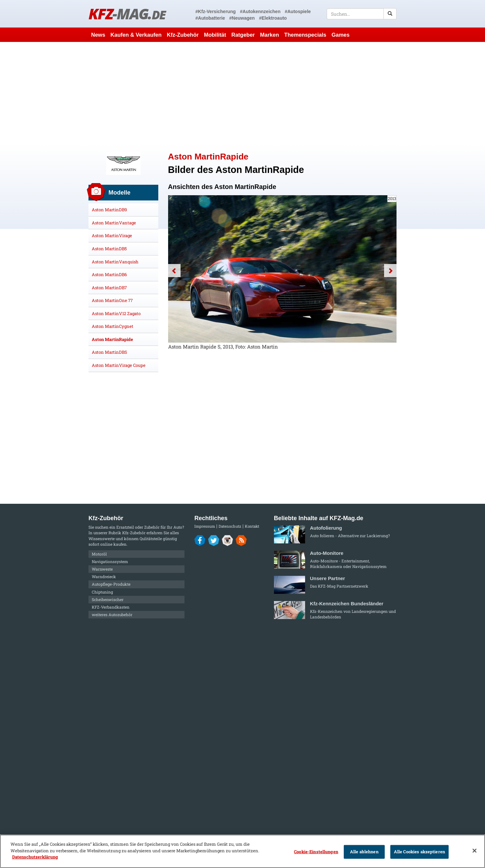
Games (341, 35)
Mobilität (215, 35)
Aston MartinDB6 (109, 274)
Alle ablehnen (364, 852)
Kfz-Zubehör (183, 35)
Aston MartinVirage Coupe (119, 365)
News (98, 35)
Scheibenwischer (108, 599)
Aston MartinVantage (114, 223)
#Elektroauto (273, 18)
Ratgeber (243, 35)
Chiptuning (102, 592)
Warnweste (102, 569)
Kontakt (252, 526)
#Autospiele (298, 11)
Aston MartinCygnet (113, 326)
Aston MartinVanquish (115, 262)
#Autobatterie (210, 18)
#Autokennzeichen (260, 11)
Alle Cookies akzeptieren (419, 852)
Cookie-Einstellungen (316, 852)
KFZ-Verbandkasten (111, 607)
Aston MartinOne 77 (112, 300)
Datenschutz (230, 526)
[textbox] (362, 14)
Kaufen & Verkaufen (136, 35)
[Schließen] (475, 851)
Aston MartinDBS (109, 352)
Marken (270, 35)
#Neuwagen (242, 18)
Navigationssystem (110, 561)
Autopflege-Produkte (111, 584)
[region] (242, 851)
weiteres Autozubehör (112, 614)
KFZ (127, 14)
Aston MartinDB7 (109, 288)
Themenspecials (305, 35)
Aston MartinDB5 (109, 249)
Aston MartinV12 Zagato (116, 313)
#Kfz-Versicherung (215, 11)
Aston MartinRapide (112, 339)
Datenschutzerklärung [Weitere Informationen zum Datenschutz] (35, 857)
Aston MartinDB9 (109, 210)
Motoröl (99, 554)
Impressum (205, 526)
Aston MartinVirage (112, 236)
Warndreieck (104, 576)
